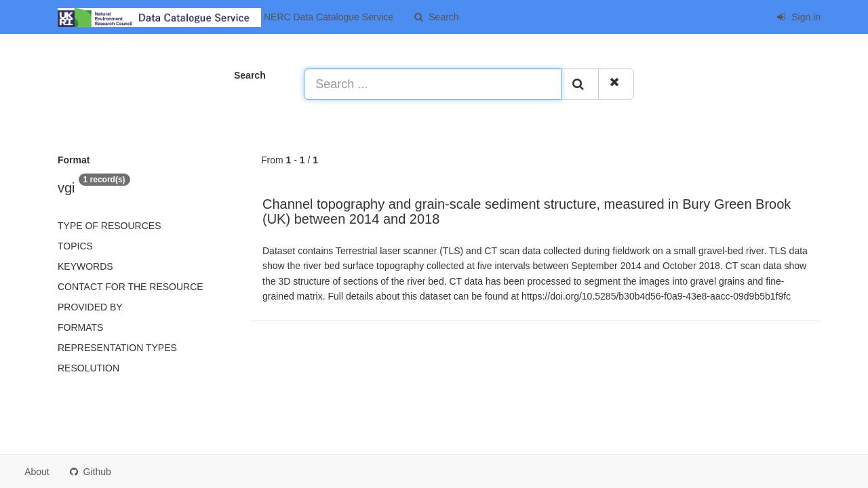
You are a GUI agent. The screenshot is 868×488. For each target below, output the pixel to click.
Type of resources (109, 226)
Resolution (88, 368)
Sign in (798, 17)
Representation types (117, 348)
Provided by (90, 307)
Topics (75, 246)
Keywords (85, 266)
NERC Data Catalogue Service (225, 18)
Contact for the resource (131, 287)
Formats (80, 327)
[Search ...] (433, 84)
